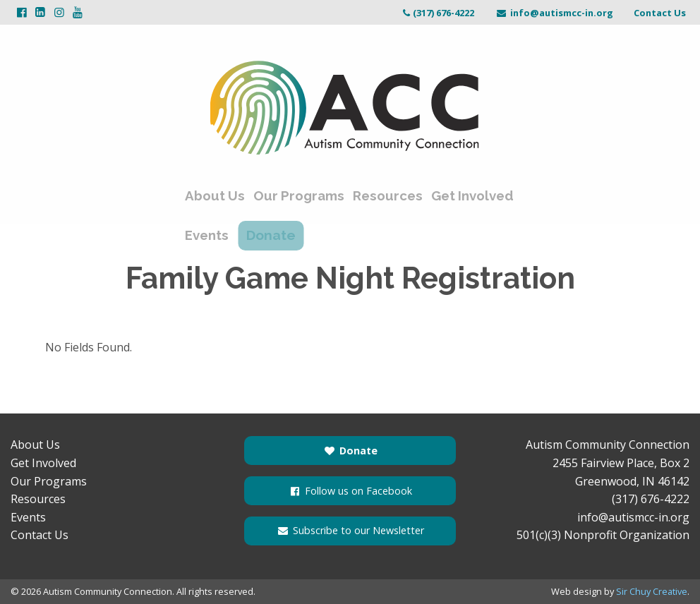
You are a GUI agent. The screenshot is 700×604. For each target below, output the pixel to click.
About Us (215, 196)
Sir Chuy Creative (652, 591)
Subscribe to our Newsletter (350, 530)
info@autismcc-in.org (554, 13)
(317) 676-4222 (437, 13)
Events (208, 232)
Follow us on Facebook (350, 491)
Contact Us (660, 13)
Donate (281, 231)
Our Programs (298, 196)
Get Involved (468, 196)
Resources (385, 196)
